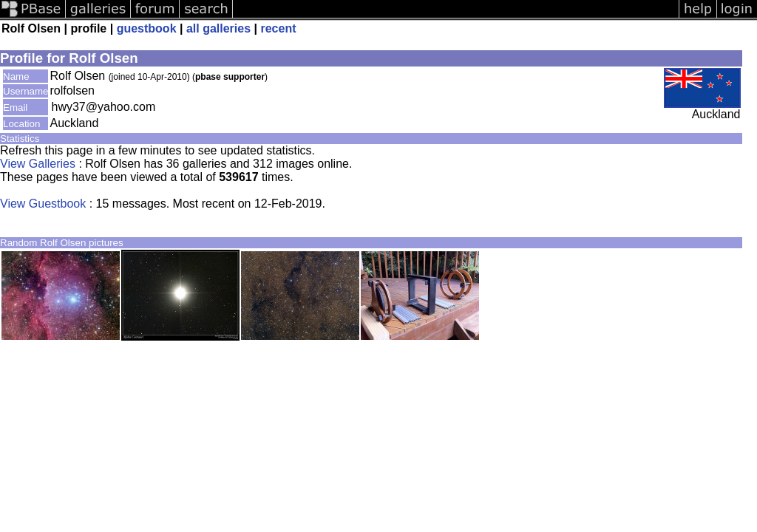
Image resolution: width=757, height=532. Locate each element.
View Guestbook (43, 204)
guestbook (147, 28)
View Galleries (38, 164)
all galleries (218, 28)
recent (278, 28)
